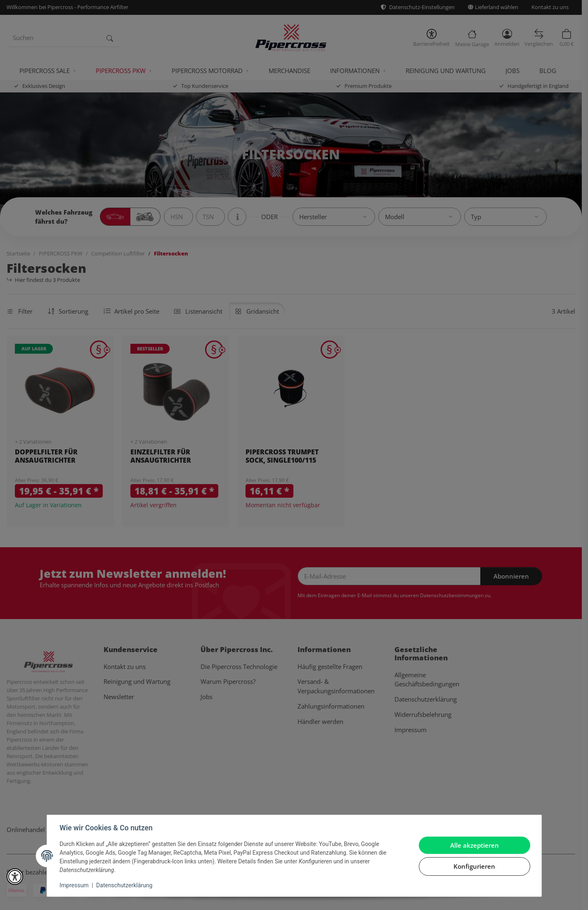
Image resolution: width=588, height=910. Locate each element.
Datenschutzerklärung (125, 885)
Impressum (75, 885)
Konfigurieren (474, 866)
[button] (15, 877)
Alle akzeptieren (474, 845)
